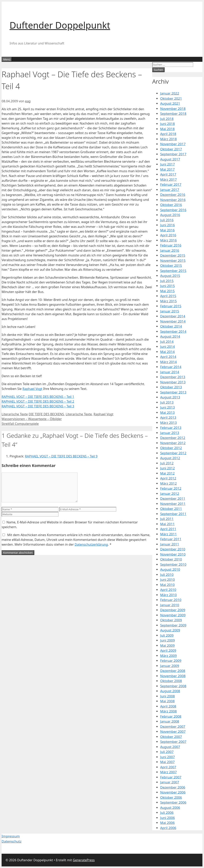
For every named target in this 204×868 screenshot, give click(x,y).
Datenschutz (12, 841)
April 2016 (168, 235)
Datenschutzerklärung (91, 544)
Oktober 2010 (171, 559)
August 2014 (170, 336)
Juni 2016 (167, 225)
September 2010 (173, 564)
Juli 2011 (167, 519)
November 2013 (173, 382)
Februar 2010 (171, 600)
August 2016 (170, 215)
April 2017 (168, 174)
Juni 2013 (167, 407)
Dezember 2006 (173, 787)
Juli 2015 (167, 281)
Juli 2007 (167, 752)
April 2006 (168, 828)
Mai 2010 (167, 585)
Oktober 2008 (171, 681)
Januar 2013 (170, 433)
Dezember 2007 (173, 726)
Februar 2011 (171, 539)
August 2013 (170, 397)
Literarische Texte (15, 414)
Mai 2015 (167, 291)
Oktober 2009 (171, 620)
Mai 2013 (167, 412)
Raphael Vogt (32, 389)
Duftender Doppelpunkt (60, 25)
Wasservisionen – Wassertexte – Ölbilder (32, 419)
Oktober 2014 (171, 326)
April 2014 (168, 357)
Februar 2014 (171, 367)
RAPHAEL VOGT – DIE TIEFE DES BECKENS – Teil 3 (38, 406)
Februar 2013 (171, 428)
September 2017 (173, 154)
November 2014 (173, 321)
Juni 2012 (167, 468)
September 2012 (173, 453)
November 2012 (173, 443)
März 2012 (168, 483)
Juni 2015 (167, 286)
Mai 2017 (167, 169)
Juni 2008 (167, 696)
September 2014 (173, 331)
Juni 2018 (167, 124)
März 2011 (168, 534)
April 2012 (168, 478)
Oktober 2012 (171, 448)
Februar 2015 (171, 306)
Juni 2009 (167, 640)
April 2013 (168, 417)
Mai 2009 (167, 645)
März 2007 (168, 772)
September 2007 (173, 742)
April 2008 (168, 706)
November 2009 (173, 615)
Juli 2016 (167, 220)
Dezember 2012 (173, 438)
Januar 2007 (170, 782)
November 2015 (173, 260)
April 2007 (168, 767)
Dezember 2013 (173, 377)
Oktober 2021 (171, 98)
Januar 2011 (170, 544)
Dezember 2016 (173, 195)
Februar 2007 (171, 777)
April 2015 (168, 296)
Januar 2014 (170, 372)
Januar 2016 (170, 250)
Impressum (11, 836)
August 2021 (170, 103)
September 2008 (173, 686)
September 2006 (173, 802)
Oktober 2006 (171, 797)
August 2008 (170, 691)
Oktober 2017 (171, 149)
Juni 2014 (167, 347)
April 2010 (168, 590)
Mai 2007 (167, 762)
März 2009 (168, 656)
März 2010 (168, 595)
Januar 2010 (170, 605)
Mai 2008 (167, 701)
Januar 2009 (170, 666)
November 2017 (173, 144)
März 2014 (168, 362)
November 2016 (173, 200)
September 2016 (173, 210)
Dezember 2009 (173, 610)
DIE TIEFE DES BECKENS (46, 414)
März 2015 (168, 301)
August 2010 (170, 569)
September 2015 (173, 271)
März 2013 (168, 423)
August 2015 (170, 276)
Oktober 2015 (171, 265)
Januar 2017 (170, 190)
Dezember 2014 (173, 316)
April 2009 (168, 650)
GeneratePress (84, 860)
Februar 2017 (171, 184)
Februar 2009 (171, 661)
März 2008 (168, 711)
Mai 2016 (167, 230)
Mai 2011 (167, 524)
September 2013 (173, 392)
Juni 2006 (167, 818)
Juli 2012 (167, 463)
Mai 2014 (167, 352)
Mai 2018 (167, 129)
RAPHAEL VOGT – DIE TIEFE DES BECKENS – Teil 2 (38, 401)
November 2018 (173, 109)
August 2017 (170, 159)
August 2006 (170, 808)
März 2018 (168, 139)
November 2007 (173, 731)
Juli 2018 (167, 119)
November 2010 (173, 554)
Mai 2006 (167, 823)
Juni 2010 (167, 579)
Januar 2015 (170, 311)
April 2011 (168, 529)
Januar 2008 (170, 721)
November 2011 (173, 504)
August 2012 (170, 458)
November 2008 (173, 676)
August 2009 (170, 630)
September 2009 (173, 625)
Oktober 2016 (171, 205)
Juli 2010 (167, 575)
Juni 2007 (167, 757)
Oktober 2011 (171, 509)
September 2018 (173, 114)
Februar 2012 (171, 488)
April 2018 (168, 134)
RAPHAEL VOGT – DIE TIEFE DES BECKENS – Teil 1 (38, 397)
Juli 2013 (167, 402)
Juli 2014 (167, 342)
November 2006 (173, 792)
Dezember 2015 (173, 255)
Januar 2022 (170, 93)
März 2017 (168, 179)
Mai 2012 (167, 473)
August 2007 (170, 747)
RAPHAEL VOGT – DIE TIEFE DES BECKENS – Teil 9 (61, 456)
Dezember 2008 (173, 671)
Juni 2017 (167, 164)
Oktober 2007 (171, 737)
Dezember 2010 (173, 549)
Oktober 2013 (171, 387)
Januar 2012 (170, 493)
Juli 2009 (167, 635)
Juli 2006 (167, 812)
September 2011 (173, 514)
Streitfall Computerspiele (20, 424)
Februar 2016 (171, 245)
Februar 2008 (171, 716)
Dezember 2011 (173, 498)
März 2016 (168, 240)
